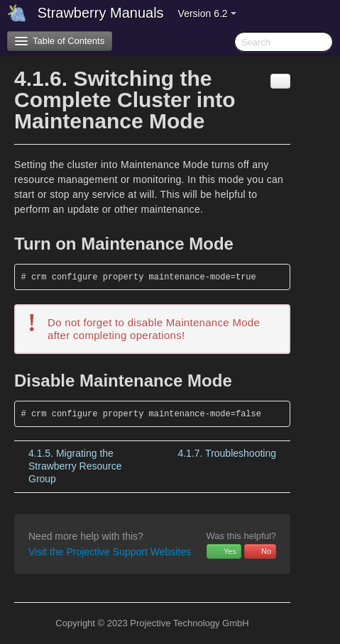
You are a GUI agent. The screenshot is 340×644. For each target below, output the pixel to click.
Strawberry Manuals (101, 13)
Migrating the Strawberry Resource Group (75, 466)
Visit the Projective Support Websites (110, 552)
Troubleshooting (227, 453)
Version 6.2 (207, 13)
